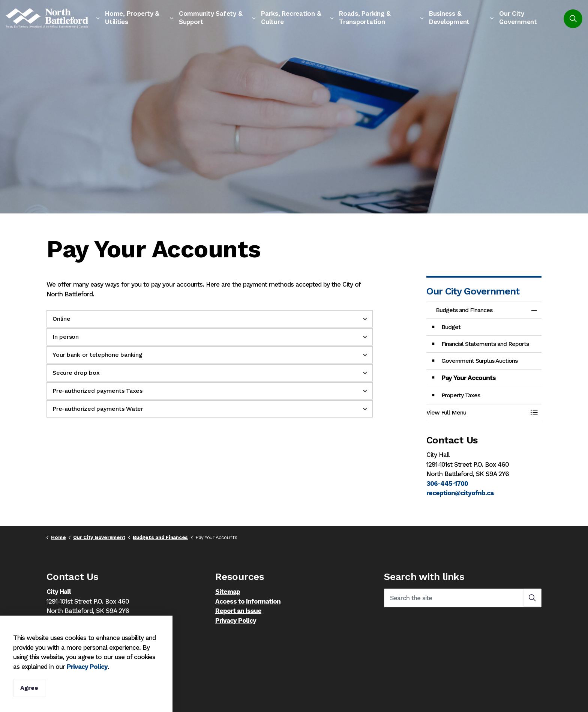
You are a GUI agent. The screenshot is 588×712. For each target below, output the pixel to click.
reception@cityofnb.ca (460, 493)
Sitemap (228, 592)
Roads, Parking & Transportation (365, 18)
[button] (477, 413)
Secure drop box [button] (76, 373)
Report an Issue (238, 611)
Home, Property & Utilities (132, 18)
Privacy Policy (87, 676)
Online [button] (61, 319)
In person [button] (66, 337)
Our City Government (518, 18)
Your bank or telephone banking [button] (97, 355)
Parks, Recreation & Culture (291, 18)
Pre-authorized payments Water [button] (98, 409)
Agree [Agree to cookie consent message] (29, 698)
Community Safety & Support (211, 18)
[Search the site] (463, 598)
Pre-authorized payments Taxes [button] (97, 391)
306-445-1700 (447, 484)
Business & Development (449, 18)
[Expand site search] (573, 19)
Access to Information (248, 601)
